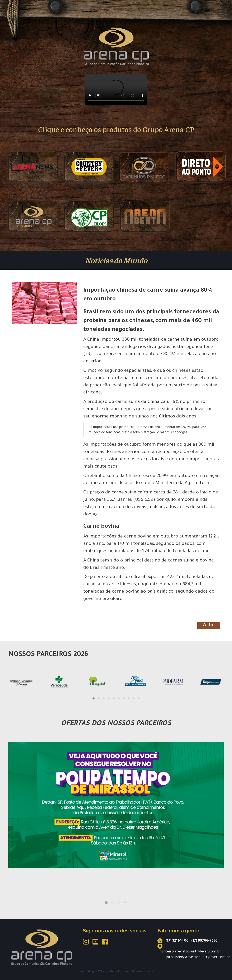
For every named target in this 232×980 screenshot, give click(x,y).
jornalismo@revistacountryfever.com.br (198, 957)
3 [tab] (119, 903)
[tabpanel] (116, 805)
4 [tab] (125, 903)
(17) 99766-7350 (204, 941)
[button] (94, 698)
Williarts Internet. (109, 972)
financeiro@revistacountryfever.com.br (189, 952)
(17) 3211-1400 (177, 941)
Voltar (209, 625)
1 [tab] (106, 903)
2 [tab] (112, 903)
